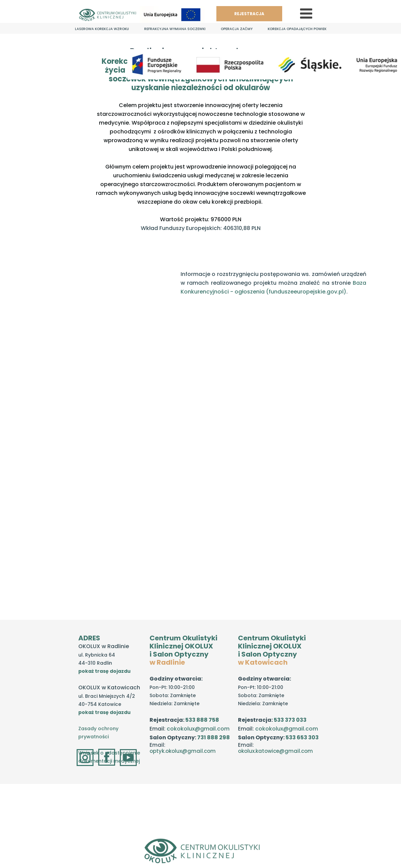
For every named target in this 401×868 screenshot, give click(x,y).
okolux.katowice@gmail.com (275, 751)
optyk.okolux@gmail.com (183, 751)
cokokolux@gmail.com (198, 729)
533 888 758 (202, 720)
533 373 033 (290, 720)
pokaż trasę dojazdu (104, 671)
